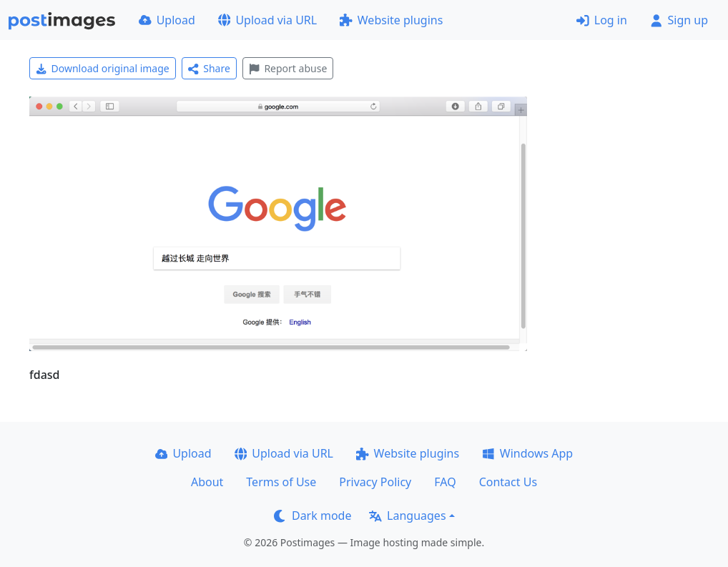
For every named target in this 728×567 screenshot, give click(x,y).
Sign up (679, 20)
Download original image (103, 68)
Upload (167, 20)
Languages (407, 516)
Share (209, 68)
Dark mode (313, 516)
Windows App (527, 453)
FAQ (445, 482)
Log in (602, 20)
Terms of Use (281, 482)
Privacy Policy (375, 482)
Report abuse (288, 68)
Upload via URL (267, 20)
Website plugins (391, 20)
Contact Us (508, 482)
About (207, 482)
